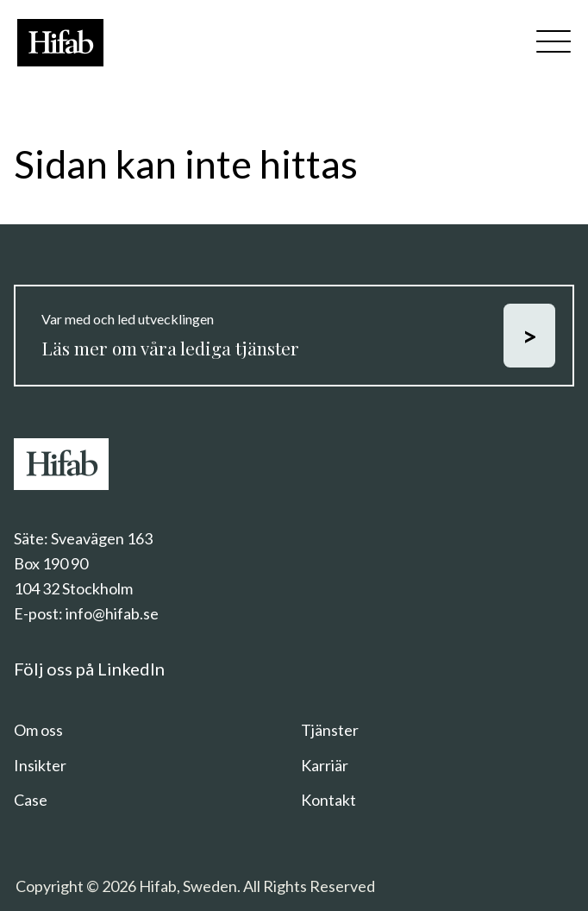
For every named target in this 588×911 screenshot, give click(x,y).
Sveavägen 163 (102, 538)
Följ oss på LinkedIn (89, 669)
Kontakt (328, 800)
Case (31, 800)
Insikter (40, 765)
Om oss (38, 730)
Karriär (325, 765)
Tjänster (330, 730)
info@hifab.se (112, 613)
